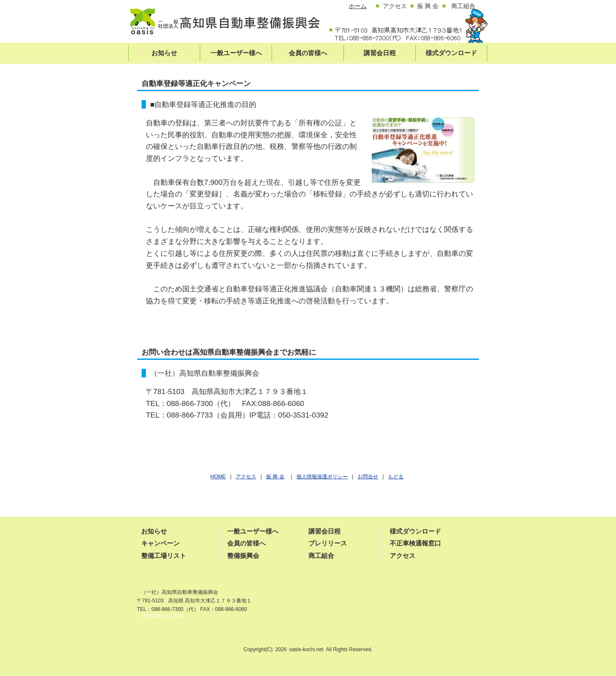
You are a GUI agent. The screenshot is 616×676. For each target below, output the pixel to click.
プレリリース (328, 543)
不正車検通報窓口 (415, 543)
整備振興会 (243, 556)
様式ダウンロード (415, 531)
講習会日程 (324, 531)
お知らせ (154, 531)
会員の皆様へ (246, 543)
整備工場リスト (164, 556)
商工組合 (321, 556)
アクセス (403, 556)
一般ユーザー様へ (253, 531)
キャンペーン (160, 543)
